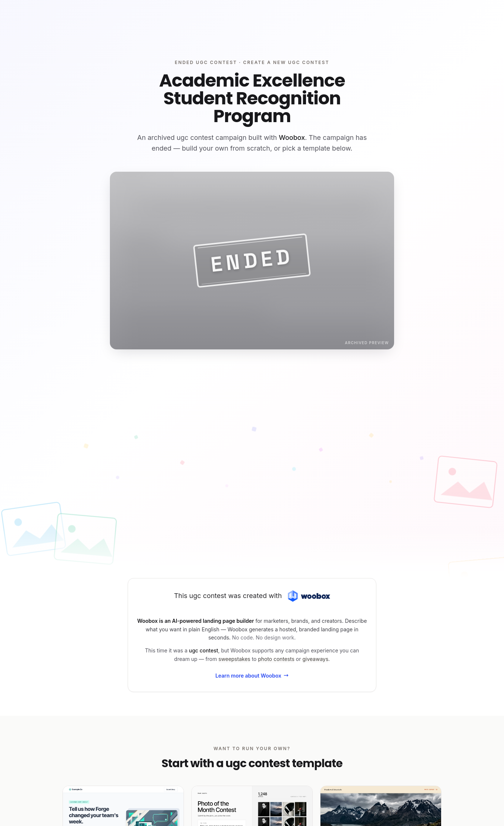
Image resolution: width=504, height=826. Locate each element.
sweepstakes (234, 659)
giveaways (315, 659)
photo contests (276, 659)
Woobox (292, 137)
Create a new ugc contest (286, 62)
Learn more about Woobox (252, 676)
